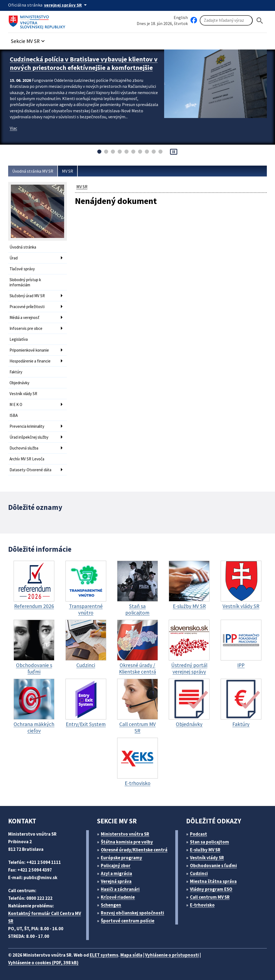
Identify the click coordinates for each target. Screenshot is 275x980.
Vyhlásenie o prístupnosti (172, 955)
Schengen (111, 905)
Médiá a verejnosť (24, 317)
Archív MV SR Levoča (27, 459)
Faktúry (16, 372)
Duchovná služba (24, 448)
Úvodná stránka (23, 247)
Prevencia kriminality (27, 426)
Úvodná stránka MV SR (33, 171)
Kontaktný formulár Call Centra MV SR (45, 917)
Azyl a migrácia (116, 873)
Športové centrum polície (128, 921)
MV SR (68, 171)
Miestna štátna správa (213, 881)
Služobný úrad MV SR (27, 296)
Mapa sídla (131, 955)
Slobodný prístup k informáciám (25, 282)
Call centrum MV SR (210, 897)
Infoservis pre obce (26, 328)
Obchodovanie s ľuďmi (213, 866)
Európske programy (121, 858)
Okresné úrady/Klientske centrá (134, 850)
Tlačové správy (22, 269)
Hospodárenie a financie (30, 361)
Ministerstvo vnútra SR (125, 834)
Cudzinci (199, 873)
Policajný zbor (116, 866)
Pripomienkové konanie (29, 350)
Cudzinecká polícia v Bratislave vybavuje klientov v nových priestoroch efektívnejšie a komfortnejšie (84, 63)
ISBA (14, 415)
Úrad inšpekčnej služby (29, 437)
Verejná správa (116, 881)
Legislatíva (19, 339)
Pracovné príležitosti (27, 307)
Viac (13, 128)
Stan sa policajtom (210, 842)
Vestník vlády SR (23, 394)
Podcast (199, 834)
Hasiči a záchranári (120, 889)
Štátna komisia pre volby (127, 842)
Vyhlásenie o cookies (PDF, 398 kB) (43, 963)
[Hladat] (260, 21)
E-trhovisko (202, 905)
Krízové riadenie (118, 897)
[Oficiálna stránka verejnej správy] (66, 5)
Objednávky (19, 383)
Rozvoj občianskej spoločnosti (132, 913)
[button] (29, 40)
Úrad (14, 258)
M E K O (16, 404)
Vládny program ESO (211, 889)
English (181, 17)
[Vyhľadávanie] (226, 20)
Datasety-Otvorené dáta (30, 470)
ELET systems (104, 955)
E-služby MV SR (205, 850)
